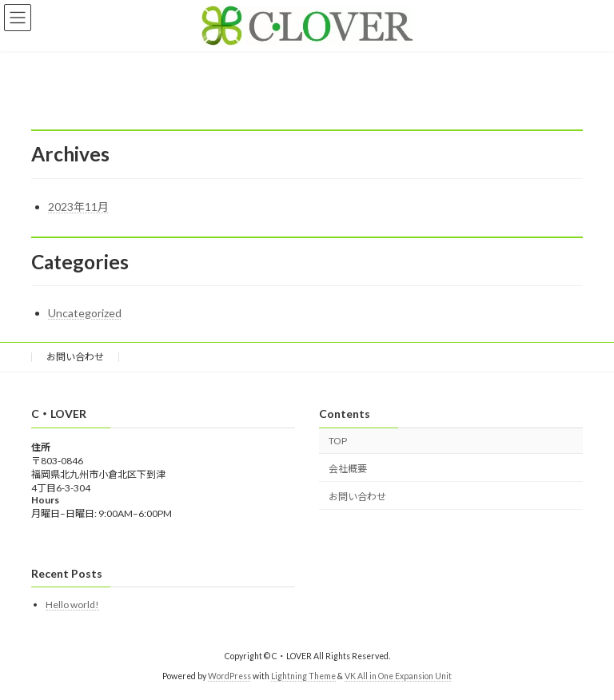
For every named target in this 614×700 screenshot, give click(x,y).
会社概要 (348, 468)
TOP (338, 441)
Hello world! (72, 605)
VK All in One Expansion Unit (398, 676)
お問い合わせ (75, 357)
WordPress (229, 676)
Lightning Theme (303, 676)
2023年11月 (78, 207)
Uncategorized (85, 313)
